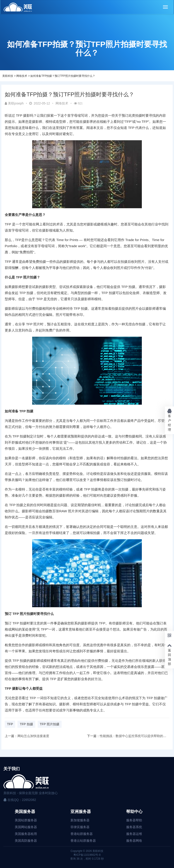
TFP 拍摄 (26, 724)
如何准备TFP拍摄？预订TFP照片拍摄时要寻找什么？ (63, 76)
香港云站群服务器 (83, 841)
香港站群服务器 (82, 834)
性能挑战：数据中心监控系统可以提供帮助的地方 (135, 736)
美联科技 (8, 76)
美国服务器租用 (26, 834)
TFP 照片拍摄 (50, 724)
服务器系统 (134, 827)
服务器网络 (134, 841)
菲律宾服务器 (80, 827)
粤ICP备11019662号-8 (87, 855)
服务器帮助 (134, 820)
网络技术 (22, 76)
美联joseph (14, 103)
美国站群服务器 (26, 820)
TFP (10, 724)
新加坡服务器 (80, 820)
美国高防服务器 (26, 841)
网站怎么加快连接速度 (33, 736)
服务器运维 (134, 834)
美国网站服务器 (26, 827)
